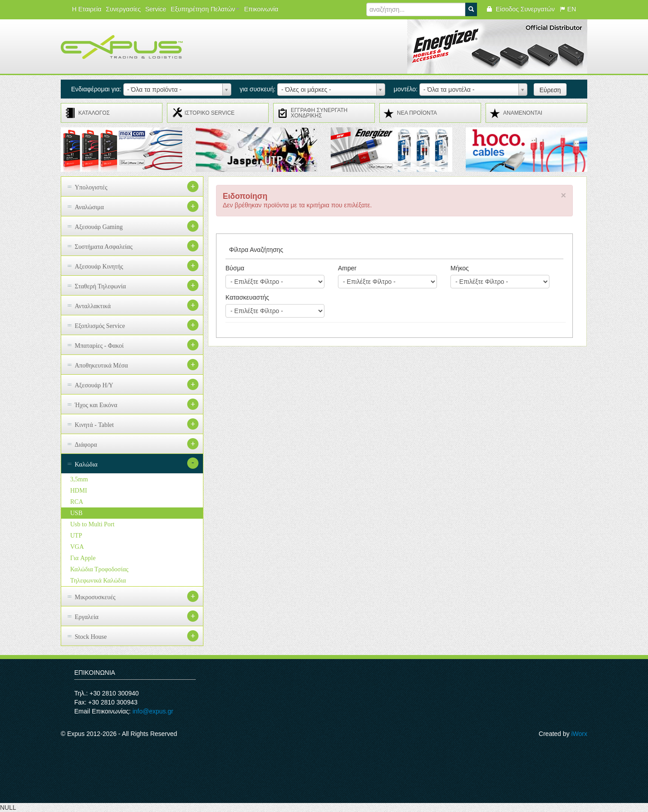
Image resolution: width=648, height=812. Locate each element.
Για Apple (83, 558)
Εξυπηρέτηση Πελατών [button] (205, 9)
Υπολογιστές (91, 187)
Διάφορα (86, 445)
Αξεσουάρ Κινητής (99, 267)
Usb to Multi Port (92, 524)
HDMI (79, 491)
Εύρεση (550, 90)
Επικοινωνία (261, 9)
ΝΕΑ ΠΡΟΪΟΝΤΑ (417, 113)
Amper (347, 268)
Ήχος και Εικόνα (96, 405)
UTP (76, 536)
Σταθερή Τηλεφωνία (100, 286)
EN (568, 9)
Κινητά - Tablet (94, 425)
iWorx (579, 734)
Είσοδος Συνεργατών (520, 9)
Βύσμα (235, 268)
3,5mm (79, 479)
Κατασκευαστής (247, 297)
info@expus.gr (153, 711)
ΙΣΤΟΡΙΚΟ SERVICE (209, 113)
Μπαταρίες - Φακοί (99, 346)
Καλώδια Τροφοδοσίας (99, 569)
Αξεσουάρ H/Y (94, 385)
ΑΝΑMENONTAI (523, 113)
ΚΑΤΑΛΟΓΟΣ (94, 113)
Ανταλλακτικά (93, 306)
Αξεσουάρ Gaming (99, 227)
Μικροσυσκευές (95, 597)
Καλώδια (86, 464)
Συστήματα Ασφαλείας (104, 247)
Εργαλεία (87, 617)
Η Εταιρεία (87, 9)
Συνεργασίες (123, 9)
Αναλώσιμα (89, 207)
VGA (77, 547)
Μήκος (460, 268)
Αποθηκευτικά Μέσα (101, 366)
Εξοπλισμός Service (100, 326)
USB (76, 513)
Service (156, 9)
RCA (77, 502)
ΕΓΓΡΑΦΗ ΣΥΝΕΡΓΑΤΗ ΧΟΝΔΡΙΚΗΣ (319, 113)
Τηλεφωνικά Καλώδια (98, 581)
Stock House (91, 637)
